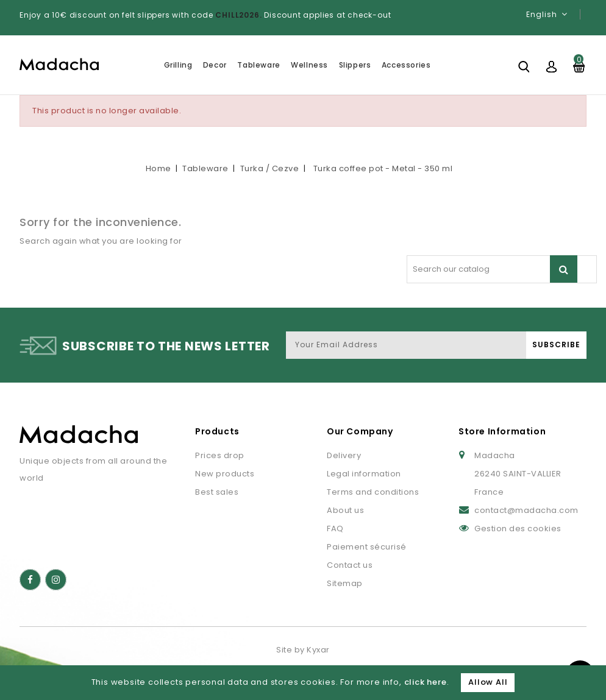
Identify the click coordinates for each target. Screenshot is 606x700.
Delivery (344, 455)
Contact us (350, 565)
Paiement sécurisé (367, 547)
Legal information (364, 474)
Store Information (502, 431)
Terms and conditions (373, 492)
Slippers (355, 65)
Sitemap (345, 583)
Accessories (406, 65)
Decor (215, 65)
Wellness (309, 65)
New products (225, 474)
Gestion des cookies (518, 529)
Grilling (178, 65)
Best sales (217, 492)
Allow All (488, 682)
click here (426, 682)
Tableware (258, 65)
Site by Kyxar (303, 650)
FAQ (335, 529)
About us (345, 510)
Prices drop (220, 455)
